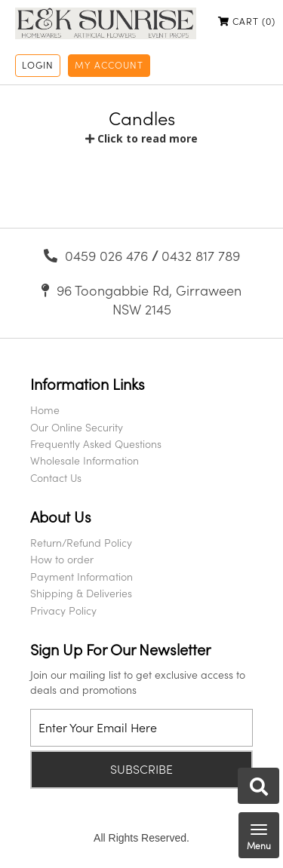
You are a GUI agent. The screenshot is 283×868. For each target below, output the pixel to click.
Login (38, 65)
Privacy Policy (63, 610)
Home (45, 410)
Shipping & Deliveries (81, 593)
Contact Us (56, 478)
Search (259, 787)
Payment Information (82, 577)
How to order (62, 559)
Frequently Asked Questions (96, 444)
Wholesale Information (85, 460)
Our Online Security (77, 427)
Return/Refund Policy (81, 543)
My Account (109, 65)
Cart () (247, 21)
